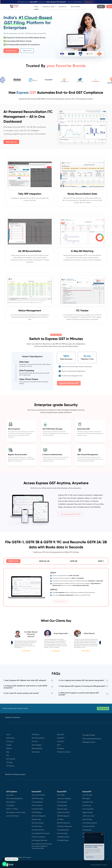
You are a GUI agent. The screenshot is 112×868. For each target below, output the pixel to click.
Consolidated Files (63, 830)
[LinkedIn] (84, 755)
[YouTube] (84, 763)
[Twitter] (84, 751)
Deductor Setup (62, 809)
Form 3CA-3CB (87, 795)
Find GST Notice (37, 826)
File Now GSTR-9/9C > (61, 601)
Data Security (87, 805)
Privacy (105, 865)
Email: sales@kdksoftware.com (92, 739)
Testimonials (10, 738)
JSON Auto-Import (88, 816)
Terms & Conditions (96, 865)
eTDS (59, 745)
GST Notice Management (14, 798)
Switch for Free (103, 708)
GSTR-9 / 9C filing (12, 809)
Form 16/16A (61, 795)
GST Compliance (37, 805)
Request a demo (11, 51)
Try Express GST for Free (71, 514)
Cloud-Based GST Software (41, 833)
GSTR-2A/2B (44, 561)
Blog (8, 752)
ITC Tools (35, 741)
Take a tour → (27, 51)
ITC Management (37, 802)
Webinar (9, 748)
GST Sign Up (10, 766)
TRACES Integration (63, 816)
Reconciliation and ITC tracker (16, 812)
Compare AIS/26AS (89, 826)
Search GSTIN (75, 7)
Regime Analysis (87, 812)
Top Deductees (62, 805)
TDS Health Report (63, 840)
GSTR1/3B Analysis (37, 798)
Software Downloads (64, 752)
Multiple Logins (36, 819)
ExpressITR (60, 734)
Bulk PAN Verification (64, 823)
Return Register (37, 745)
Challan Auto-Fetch (63, 812)
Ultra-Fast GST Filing (38, 795)
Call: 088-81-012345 (89, 735)
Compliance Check (63, 837)
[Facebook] (84, 747)
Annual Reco (10, 805)
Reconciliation (11, 802)
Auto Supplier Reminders (39, 840)
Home (36, 7)
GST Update (36, 752)
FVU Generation (62, 802)
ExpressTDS (61, 738)
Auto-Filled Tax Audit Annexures (42, 844)
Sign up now (11, 142)
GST (8, 755)
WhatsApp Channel (89, 742)
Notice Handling (62, 833)
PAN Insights (86, 798)
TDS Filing (60, 819)
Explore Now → (89, 2)
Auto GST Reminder (13, 816)
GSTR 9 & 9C (13, 561)
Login (101, 6)
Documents (10, 795)
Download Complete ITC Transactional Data (40, 847)
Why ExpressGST (37, 748)
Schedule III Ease (88, 802)
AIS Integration (87, 830)
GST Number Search (38, 738)
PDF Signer (60, 748)
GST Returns (36, 734)
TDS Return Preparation (65, 826)
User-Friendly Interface (90, 823)
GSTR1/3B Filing (37, 812)
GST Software (11, 759)
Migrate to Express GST (69, 383)
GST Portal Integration (39, 816)
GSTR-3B (74, 561)
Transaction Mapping (64, 798)
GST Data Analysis (38, 823)
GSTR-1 (101, 561)
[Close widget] (102, 833)
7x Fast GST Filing (37, 809)
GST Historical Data (38, 830)
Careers (9, 745)
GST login (9, 762)
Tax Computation (88, 809)
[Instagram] (84, 759)
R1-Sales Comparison (38, 837)
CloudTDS (60, 741)
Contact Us (62, 7)
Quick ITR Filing (87, 819)
